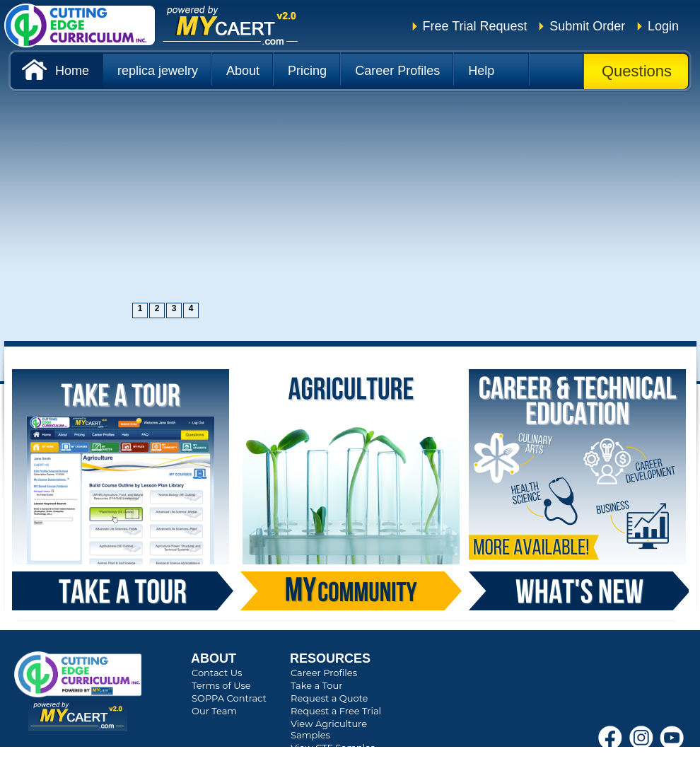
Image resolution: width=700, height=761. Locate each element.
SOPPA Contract (229, 698)
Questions (637, 71)
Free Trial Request (475, 26)
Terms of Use (221, 685)
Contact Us (217, 673)
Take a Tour (316, 685)
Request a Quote (329, 698)
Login (663, 26)
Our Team (214, 711)
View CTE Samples (333, 748)
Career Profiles (324, 673)
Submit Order (587, 26)
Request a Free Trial (336, 711)
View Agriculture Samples (329, 729)
